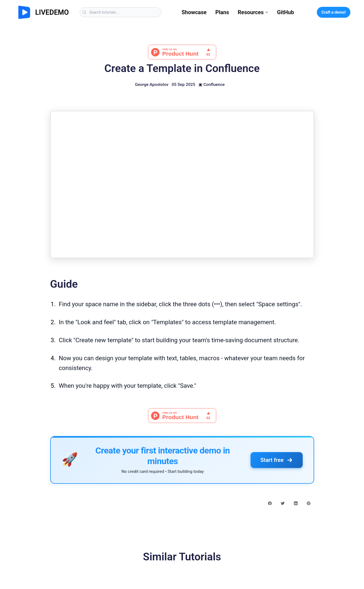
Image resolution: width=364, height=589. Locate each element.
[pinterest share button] (309, 503)
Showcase (194, 12)
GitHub (285, 12)
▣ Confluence (212, 85)
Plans (222, 12)
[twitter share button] (283, 503)
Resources (253, 12)
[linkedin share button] (296, 503)
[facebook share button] (270, 503)
